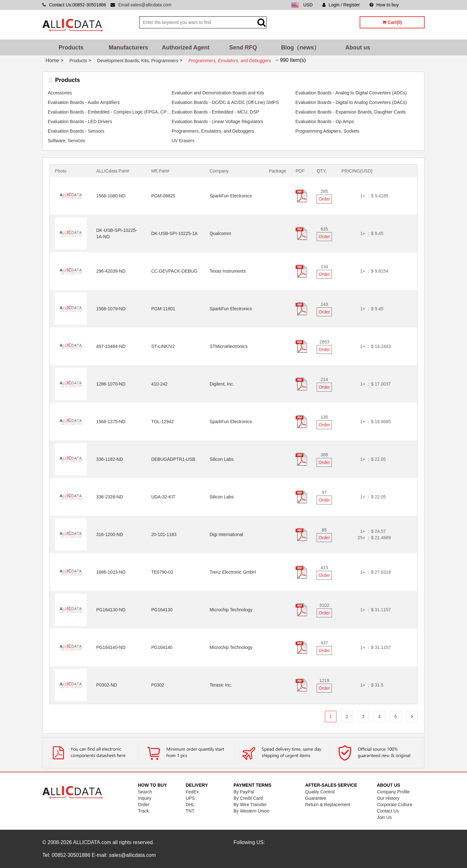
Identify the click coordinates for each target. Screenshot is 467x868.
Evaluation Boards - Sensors (76, 131)
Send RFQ (243, 48)
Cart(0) (392, 22)
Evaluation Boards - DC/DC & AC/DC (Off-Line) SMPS (225, 102)
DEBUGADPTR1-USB (173, 459)
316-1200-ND (110, 534)
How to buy (384, 5)
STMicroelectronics (229, 346)
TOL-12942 (163, 422)
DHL (190, 805)
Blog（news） (300, 48)
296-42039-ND (111, 271)
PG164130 (162, 610)
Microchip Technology (231, 610)
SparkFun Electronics (231, 196)
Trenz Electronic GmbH (233, 572)
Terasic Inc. (221, 685)
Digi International (226, 534)
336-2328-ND (110, 497)
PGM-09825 (163, 196)
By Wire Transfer (250, 805)
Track (143, 811)
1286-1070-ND (111, 384)
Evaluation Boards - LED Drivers (80, 121)
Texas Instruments (228, 271)
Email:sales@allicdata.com (145, 5)
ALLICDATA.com (92, 842)
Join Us (384, 817)
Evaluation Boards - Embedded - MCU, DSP (216, 112)
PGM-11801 (163, 309)
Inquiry (145, 798)
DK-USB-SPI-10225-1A (175, 233)
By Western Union (251, 811)
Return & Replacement (328, 805)
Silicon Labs (222, 459)
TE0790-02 (162, 572)
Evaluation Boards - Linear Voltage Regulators (217, 121)
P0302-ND (107, 685)
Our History (388, 798)
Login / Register (341, 5)
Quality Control (320, 792)
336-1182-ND (110, 459)
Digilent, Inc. (222, 384)
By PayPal (244, 792)
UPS (190, 798)
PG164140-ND (111, 647)
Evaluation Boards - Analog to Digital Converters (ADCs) (351, 93)
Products (71, 48)
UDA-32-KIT (163, 497)
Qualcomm (220, 233)
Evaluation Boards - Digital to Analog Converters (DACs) (351, 102)
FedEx (192, 792)
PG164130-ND (111, 610)
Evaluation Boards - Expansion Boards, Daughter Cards (350, 112)
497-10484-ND (111, 346)
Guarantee (316, 798)
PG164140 (162, 647)
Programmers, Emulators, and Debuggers (213, 131)
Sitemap (417, 5)
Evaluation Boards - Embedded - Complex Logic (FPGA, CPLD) (110, 112)
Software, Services (66, 141)
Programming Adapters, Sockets (327, 131)
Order (324, 199)
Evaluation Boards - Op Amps (325, 121)
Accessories (60, 93)
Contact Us (388, 811)
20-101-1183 (164, 534)
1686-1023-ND (111, 572)
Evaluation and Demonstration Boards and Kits (218, 93)
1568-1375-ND (111, 422)
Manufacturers (128, 48)
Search (145, 792)
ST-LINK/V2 (163, 346)
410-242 (159, 384)
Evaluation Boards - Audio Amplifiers (84, 102)
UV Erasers (183, 141)
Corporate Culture (395, 805)
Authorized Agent (186, 48)
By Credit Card (248, 798)
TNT (190, 811)
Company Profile (393, 792)
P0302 (158, 685)
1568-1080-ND (111, 196)
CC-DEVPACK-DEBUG (174, 271)
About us (358, 48)
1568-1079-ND (111, 309)
